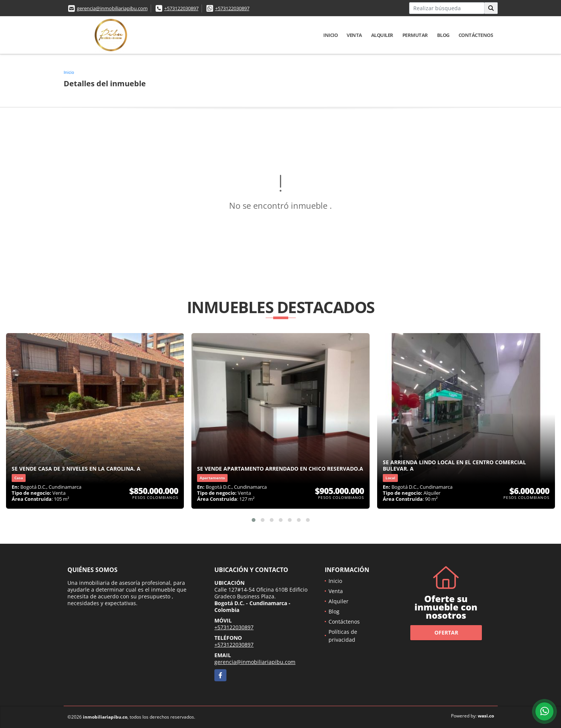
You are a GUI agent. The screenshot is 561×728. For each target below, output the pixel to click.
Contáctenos (476, 35)
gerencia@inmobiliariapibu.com (112, 8)
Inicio (330, 35)
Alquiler (382, 35)
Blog (443, 35)
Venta (354, 35)
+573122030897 (181, 8)
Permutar (415, 35)
